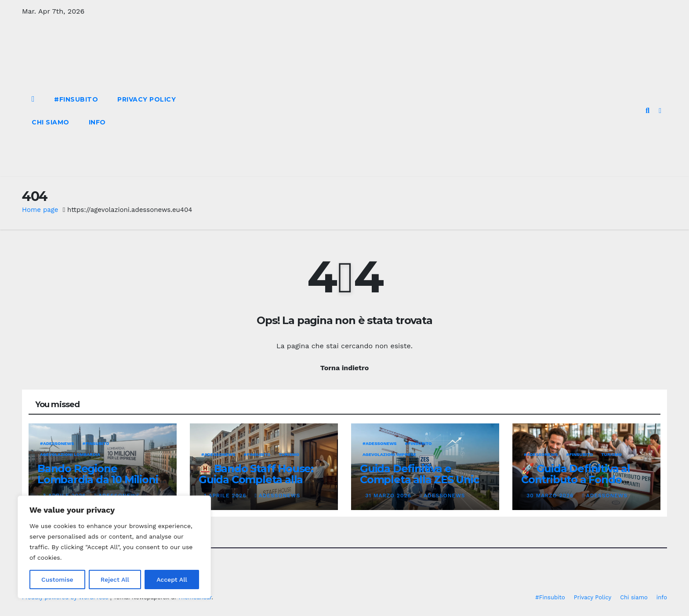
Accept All (172, 580)
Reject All (115, 580)
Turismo (289, 454)
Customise (57, 580)
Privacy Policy (147, 99)
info (97, 122)
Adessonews (277, 496)
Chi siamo (51, 122)
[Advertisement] (415, 111)
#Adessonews (57, 443)
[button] (647, 111)
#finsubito (96, 443)
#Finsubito (76, 99)
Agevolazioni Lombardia (70, 454)
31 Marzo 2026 (389, 496)
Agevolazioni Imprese (389, 454)
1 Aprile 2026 (226, 496)
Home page (40, 210)
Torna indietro (345, 368)
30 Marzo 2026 (551, 496)
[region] (114, 547)
